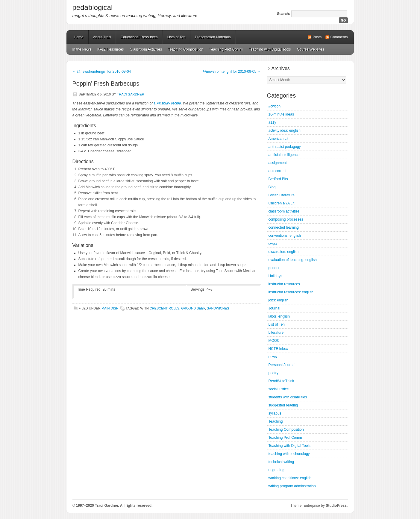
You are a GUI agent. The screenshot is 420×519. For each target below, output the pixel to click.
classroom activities (284, 211)
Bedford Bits (278, 179)
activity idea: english (285, 130)
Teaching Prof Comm (226, 49)
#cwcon (275, 106)
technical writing (281, 462)
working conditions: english (290, 478)
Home (79, 37)
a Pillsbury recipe (167, 103)
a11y (272, 122)
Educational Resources (139, 37)
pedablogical (93, 7)
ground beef (193, 308)
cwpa (273, 244)
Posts (317, 37)
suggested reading (283, 405)
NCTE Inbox (278, 349)
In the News (82, 49)
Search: (283, 14)
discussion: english (284, 252)
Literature (276, 333)
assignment (278, 163)
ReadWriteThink (281, 381)
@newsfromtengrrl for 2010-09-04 (102, 72)
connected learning (284, 227)
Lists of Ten (176, 37)
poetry (273, 373)
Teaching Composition (186, 49)
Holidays (275, 276)
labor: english (279, 316)
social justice (279, 389)
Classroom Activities (146, 49)
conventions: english (285, 236)
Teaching (276, 421)
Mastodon (153, 507)
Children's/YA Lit (282, 203)
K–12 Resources (111, 49)
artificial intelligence (284, 155)
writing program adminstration (292, 486)
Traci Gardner (131, 94)
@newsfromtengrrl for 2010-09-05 (232, 72)
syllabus (275, 413)
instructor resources (284, 284)
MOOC (274, 341)
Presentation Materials (213, 37)
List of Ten (277, 324)
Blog (272, 187)
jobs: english (279, 300)
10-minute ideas (281, 114)
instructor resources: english (291, 292)
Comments (339, 37)
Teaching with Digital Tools (270, 49)
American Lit (279, 139)
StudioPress (336, 506)
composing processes (286, 219)
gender (274, 268)
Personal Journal (282, 365)
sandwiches (218, 308)
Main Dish (110, 308)
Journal (274, 308)
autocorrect (278, 171)
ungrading (276, 470)
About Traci (102, 37)
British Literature (282, 195)
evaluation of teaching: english (293, 260)
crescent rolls (164, 308)
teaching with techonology (289, 454)
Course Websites (311, 49)
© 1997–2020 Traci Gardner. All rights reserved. (113, 506)
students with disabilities (288, 397)
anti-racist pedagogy (285, 147)
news (273, 357)
